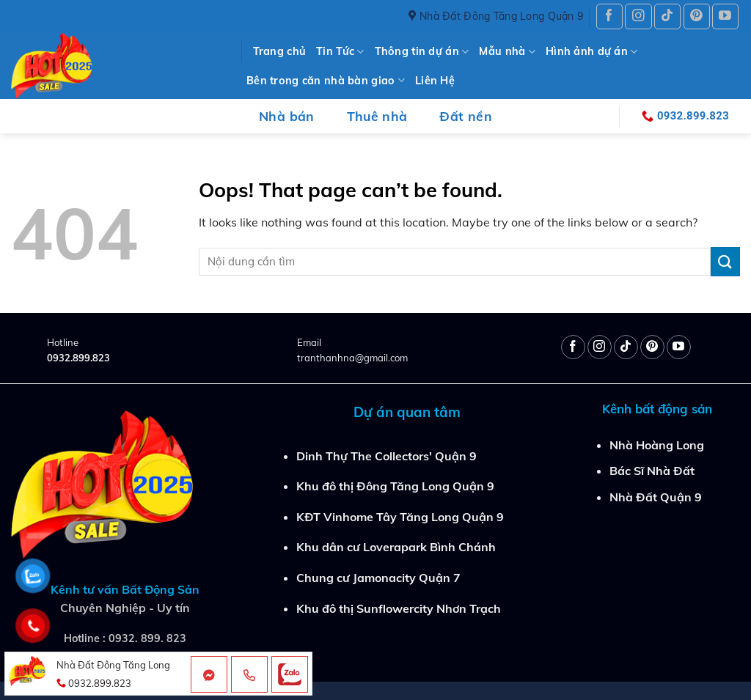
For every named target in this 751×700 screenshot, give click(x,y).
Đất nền (465, 116)
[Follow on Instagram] (638, 16)
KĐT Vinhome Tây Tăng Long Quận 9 (400, 517)
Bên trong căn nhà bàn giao (326, 80)
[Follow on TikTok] (667, 16)
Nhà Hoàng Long (657, 445)
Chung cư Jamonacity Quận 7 (378, 578)
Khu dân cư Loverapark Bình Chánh (396, 547)
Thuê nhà (377, 116)
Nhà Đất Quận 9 (656, 497)
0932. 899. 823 (147, 638)
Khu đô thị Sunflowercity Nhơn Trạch (399, 608)
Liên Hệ (435, 81)
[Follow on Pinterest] (697, 16)
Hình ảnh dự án (592, 52)
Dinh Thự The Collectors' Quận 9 (387, 456)
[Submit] (725, 261)
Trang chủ (280, 51)
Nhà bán (286, 116)
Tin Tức (340, 52)
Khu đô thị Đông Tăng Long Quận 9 (395, 486)
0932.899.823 (78, 358)
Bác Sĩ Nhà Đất (652, 471)
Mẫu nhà (507, 52)
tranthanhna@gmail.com (352, 358)
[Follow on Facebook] (609, 16)
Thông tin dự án (422, 52)
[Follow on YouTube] (725, 16)
